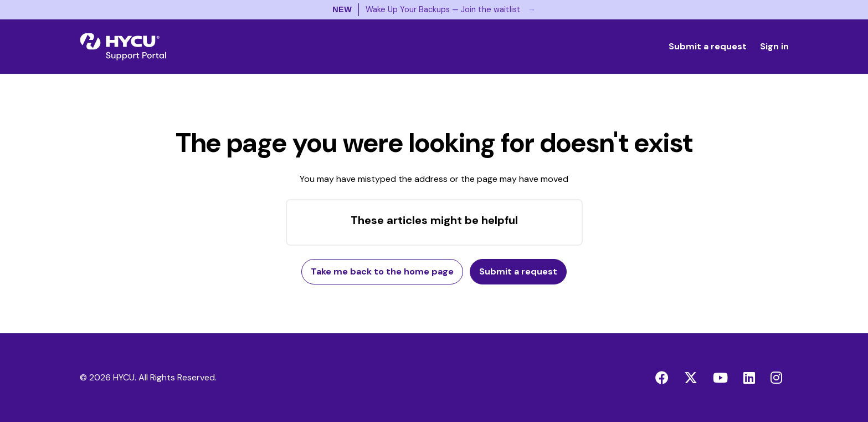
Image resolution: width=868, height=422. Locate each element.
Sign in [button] (774, 46)
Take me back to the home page (382, 271)
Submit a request (708, 46)
